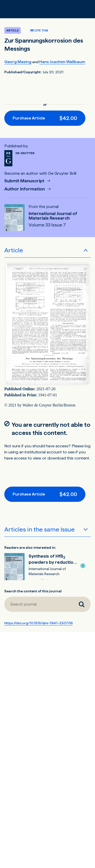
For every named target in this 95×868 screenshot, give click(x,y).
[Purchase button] (45, 118)
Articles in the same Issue (40, 529)
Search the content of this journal (33, 591)
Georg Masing (18, 62)
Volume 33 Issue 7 (47, 225)
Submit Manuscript (25, 181)
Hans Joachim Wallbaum (62, 62)
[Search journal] (82, 604)
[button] (83, 566)
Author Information (25, 189)
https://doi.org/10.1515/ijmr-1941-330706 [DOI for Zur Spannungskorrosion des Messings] (39, 623)
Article (14, 250)
